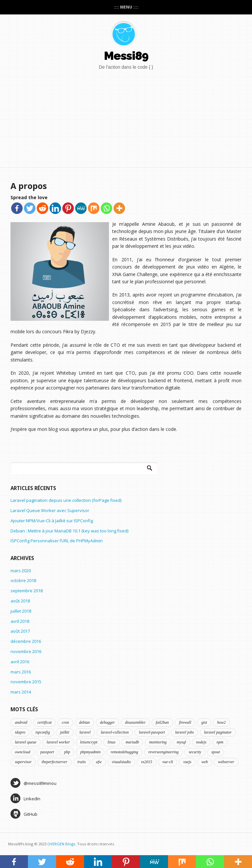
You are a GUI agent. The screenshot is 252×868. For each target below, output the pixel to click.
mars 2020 (21, 571)
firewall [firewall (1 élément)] (185, 722)
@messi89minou (33, 783)
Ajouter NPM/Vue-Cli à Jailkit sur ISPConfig (52, 521)
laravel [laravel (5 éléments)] (85, 732)
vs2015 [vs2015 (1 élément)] (147, 762)
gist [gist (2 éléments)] (204, 722)
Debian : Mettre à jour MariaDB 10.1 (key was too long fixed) (69, 531)
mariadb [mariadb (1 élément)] (132, 742)
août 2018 (20, 601)
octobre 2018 (23, 580)
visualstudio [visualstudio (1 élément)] (121, 762)
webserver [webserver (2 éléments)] (226, 762)
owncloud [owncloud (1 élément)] (22, 752)
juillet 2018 (21, 611)
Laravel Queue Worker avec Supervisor (50, 510)
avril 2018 (20, 621)
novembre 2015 (26, 682)
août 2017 (20, 631)
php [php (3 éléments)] (67, 752)
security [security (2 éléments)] (195, 752)
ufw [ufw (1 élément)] (99, 762)
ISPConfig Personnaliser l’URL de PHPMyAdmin (57, 541)
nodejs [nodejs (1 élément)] (201, 742)
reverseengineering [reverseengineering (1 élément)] (163, 752)
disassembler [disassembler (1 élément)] (135, 722)
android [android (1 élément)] (21, 722)
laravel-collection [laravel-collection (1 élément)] (115, 732)
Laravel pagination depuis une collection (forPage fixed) (66, 500)
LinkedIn (25, 798)
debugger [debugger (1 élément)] (107, 722)
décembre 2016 (26, 641)
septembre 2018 (27, 591)
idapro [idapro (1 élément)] (20, 732)
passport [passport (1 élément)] (47, 752)
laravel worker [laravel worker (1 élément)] (58, 742)
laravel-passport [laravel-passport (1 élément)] (152, 732)
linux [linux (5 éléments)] (112, 742)
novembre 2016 (26, 651)
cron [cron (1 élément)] (65, 722)
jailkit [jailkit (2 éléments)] (65, 732)
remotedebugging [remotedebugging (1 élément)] (124, 752)
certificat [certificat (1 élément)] (44, 722)
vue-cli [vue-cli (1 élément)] (168, 762)
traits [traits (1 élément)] (82, 762)
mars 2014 (21, 692)
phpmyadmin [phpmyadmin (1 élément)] (90, 752)
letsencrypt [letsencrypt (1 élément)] (89, 742)
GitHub (24, 814)
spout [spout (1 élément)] (216, 752)
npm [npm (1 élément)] (220, 742)
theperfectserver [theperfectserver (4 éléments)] (54, 762)
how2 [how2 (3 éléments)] (221, 722)
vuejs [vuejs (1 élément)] (187, 762)
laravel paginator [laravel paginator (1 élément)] (218, 732)
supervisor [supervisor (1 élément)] (23, 762)
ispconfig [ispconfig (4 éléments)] (43, 732)
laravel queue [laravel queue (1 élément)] (26, 742)
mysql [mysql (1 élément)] (181, 742)
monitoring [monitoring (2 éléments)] (158, 742)
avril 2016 (20, 662)
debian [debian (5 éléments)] (84, 722)
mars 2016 (21, 672)
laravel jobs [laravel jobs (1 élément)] (185, 732)
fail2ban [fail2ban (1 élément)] (162, 722)
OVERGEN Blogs (61, 844)
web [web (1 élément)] (205, 762)
